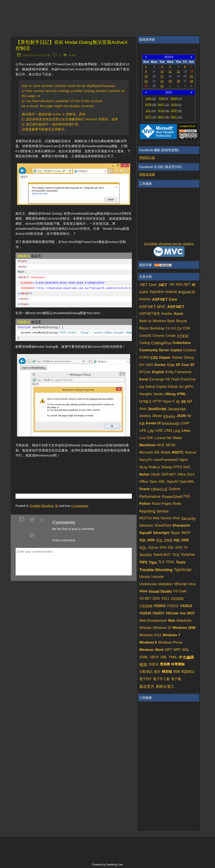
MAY (163, 105)
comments (80, 506)
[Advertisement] (65, 469)
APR (151, 105)
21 (191, 76)
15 (146, 76)
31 (162, 86)
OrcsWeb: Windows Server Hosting (169, 244)
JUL (151, 111)
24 (162, 81)
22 (146, 81)
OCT (151, 117)
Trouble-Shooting (41, 506)
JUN (176, 105)
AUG (164, 111)
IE (57, 506)
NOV (164, 117)
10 (162, 71)
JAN (151, 98)
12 (178, 71)
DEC (176, 117)
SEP (176, 111)
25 (170, 81)
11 (170, 71)
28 (191, 81)
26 (178, 81)
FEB (163, 98)
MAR (176, 98)
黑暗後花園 (147, 174)
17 (162, 76)
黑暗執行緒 (147, 158)
